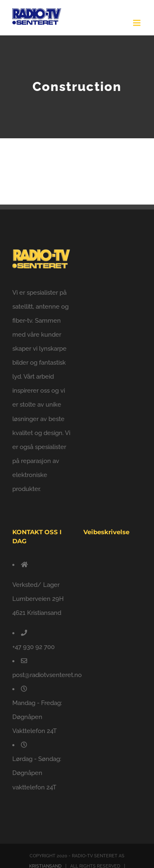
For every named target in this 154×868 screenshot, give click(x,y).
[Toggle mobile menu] (137, 23)
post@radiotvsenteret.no (47, 675)
